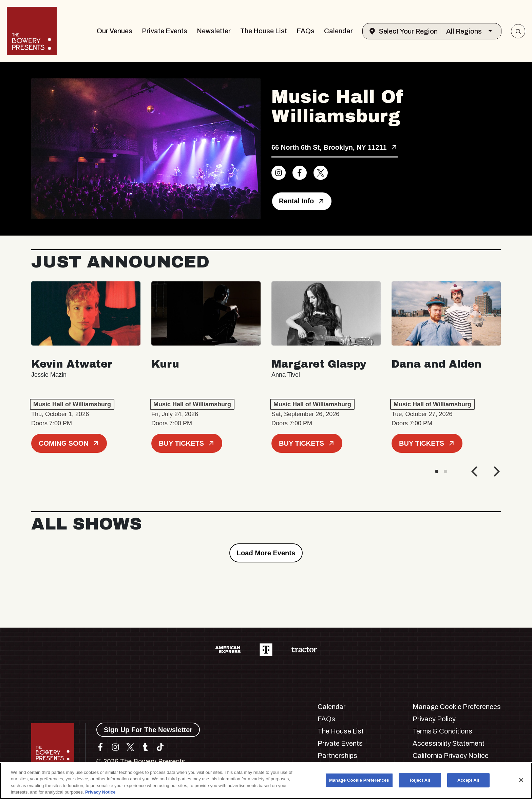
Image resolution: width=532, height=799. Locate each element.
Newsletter (214, 31)
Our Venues (115, 31)
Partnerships (337, 756)
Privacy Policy (434, 719)
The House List (264, 31)
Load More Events (266, 553)
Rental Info (302, 201)
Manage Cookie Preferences (457, 707)
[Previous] (475, 471)
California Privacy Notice (451, 756)
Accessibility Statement (449, 743)
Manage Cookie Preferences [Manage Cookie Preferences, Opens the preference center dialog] (359, 780)
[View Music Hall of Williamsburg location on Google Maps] (335, 148)
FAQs (306, 31)
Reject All (420, 780)
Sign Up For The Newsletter (148, 730)
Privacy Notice (100, 792)
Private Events (165, 31)
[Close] (521, 780)
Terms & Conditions (442, 731)
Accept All (468, 780)
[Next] (496, 471)
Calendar (338, 31)
